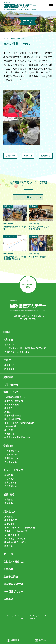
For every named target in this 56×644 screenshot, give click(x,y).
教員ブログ (10, 372)
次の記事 (46, 156)
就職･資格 (9, 500)
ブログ (7, 364)
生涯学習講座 (11, 583)
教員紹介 (9, 412)
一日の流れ (10, 484)
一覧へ (28, 197)
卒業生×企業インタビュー (17, 548)
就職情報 (9, 505)
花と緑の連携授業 (13, 423)
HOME (7, 335)
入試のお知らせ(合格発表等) (18, 355)
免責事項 (9, 605)
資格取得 (9, 509)
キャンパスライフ (14, 475)
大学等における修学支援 (17, 537)
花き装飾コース (12, 459)
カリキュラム (11, 467)
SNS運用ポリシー (14, 598)
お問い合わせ (11, 388)
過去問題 (9, 552)
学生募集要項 (11, 526)
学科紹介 (9, 450)
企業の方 (9, 575)
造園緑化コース (12, 463)
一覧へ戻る (28, 156)
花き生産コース (12, 456)
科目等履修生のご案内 (15, 544)
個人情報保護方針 (14, 590)
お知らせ (9, 343)
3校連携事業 (11, 431)
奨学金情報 (10, 529)
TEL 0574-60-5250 (28, 322)
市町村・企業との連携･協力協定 (20, 427)
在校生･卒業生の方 (15, 568)
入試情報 (9, 522)
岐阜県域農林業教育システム (19, 442)
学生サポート (11, 488)
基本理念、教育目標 (14, 405)
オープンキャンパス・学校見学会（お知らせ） (27, 351)
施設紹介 (9, 416)
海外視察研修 (11, 491)
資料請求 (9, 381)
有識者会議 (10, 438)
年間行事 (9, 480)
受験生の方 (10, 517)
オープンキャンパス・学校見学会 (21, 533)
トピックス (10, 348)
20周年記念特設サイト (16, 401)
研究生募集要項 (12, 541)
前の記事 (11, 156)
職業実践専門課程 (13, 420)
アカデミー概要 (12, 408)
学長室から (10, 369)
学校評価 (9, 435)
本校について (11, 396)
